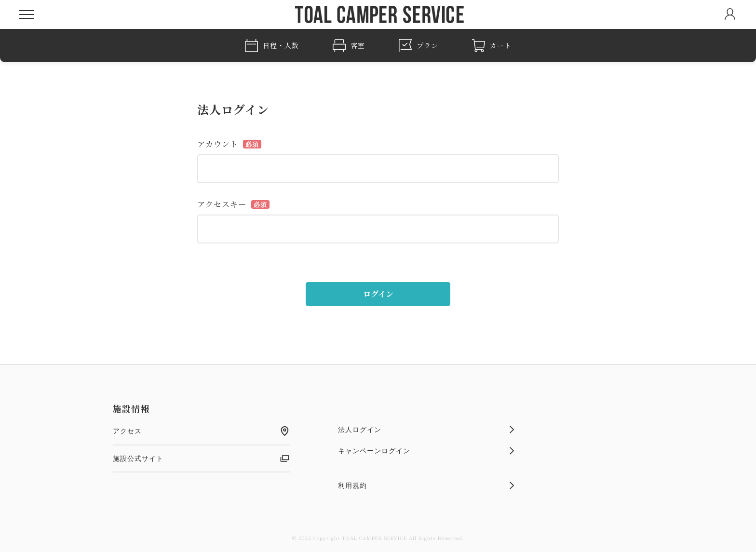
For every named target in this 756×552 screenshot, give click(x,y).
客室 (349, 46)
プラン (418, 46)
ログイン (378, 294)
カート (492, 46)
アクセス (201, 431)
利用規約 (426, 485)
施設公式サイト (201, 458)
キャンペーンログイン (426, 451)
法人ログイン (426, 430)
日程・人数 (272, 46)
